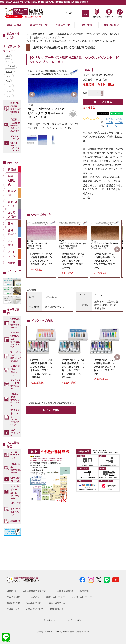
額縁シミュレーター (55, 597)
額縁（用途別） (15, 25)
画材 (51, 34)
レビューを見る (110, 122)
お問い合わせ (111, 25)
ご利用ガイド (63, 25)
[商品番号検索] (85, 13)
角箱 (8, 81)
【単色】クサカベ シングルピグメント (47, 37)
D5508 (9, 86)
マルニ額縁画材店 (35, 34)
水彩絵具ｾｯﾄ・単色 (82, 34)
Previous (32, 94)
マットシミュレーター (82, 597)
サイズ (8, 61)
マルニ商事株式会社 (63, 591)
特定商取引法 (57, 609)
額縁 (8, 56)
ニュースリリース (57, 603)
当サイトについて (51, 620)
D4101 (9, 96)
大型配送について (34, 609)
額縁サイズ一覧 (39, 25)
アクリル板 (10, 66)
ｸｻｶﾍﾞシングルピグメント (108, 34)
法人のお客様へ (34, 603)
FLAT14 (9, 71)
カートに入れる (103, 102)
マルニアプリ (33, 597)
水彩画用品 (63, 34)
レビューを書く (119, 122)
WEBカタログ (13, 597)
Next (74, 94)
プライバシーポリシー (74, 620)
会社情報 (87, 25)
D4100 (9, 91)
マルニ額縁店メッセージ (34, 591)
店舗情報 (11, 591)
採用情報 (84, 591)
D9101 (9, 76)
